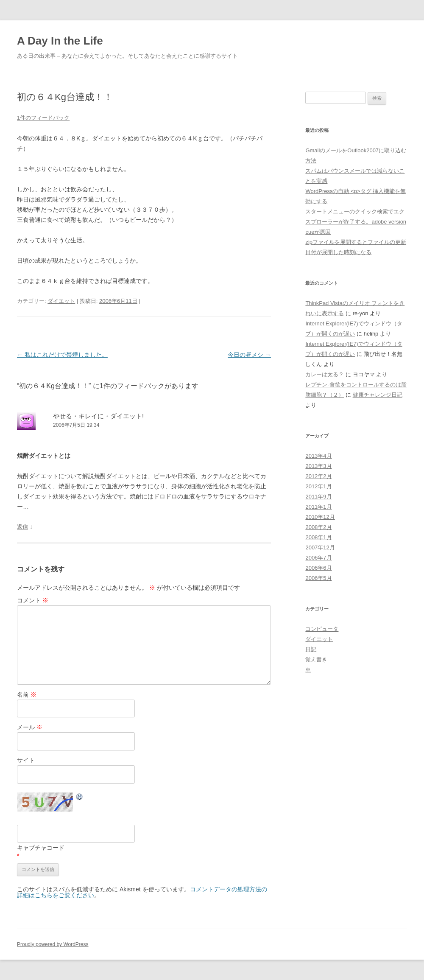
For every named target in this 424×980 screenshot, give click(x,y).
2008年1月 (318, 537)
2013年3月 (318, 466)
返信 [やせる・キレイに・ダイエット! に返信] (22, 527)
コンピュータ (322, 629)
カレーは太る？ (325, 374)
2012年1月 (318, 486)
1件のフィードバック (43, 118)
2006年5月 (318, 578)
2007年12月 (320, 547)
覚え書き (316, 659)
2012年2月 (318, 476)
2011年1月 (318, 507)
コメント (33, 600)
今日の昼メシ (249, 355)
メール (30, 727)
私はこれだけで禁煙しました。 (62, 355)
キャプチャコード (41, 848)
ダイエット (61, 301)
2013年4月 (318, 456)
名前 (27, 694)
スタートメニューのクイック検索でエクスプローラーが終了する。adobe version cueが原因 (356, 222)
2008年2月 (318, 527)
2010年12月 (320, 517)
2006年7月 (318, 558)
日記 (311, 649)
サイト (26, 760)
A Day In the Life (60, 41)
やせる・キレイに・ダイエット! (98, 416)
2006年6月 (318, 568)
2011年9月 (318, 497)
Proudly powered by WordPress (53, 944)
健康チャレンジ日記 (378, 395)
